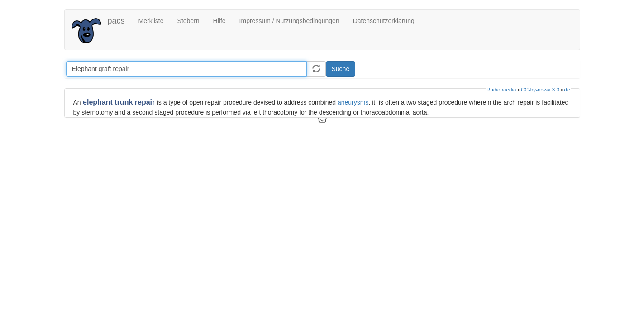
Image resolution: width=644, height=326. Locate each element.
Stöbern (188, 21)
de (567, 89)
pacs (116, 21)
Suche (341, 69)
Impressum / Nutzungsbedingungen (289, 21)
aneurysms (353, 102)
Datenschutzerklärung (384, 21)
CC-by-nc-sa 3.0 (540, 89)
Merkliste (151, 21)
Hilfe (219, 21)
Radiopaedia (501, 89)
